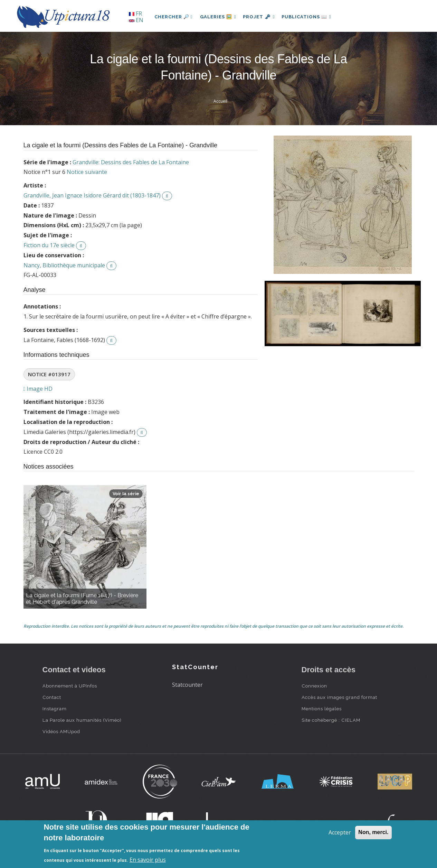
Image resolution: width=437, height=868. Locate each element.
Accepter (340, 832)
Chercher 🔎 (174, 17)
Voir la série (126, 494)
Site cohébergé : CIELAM (331, 720)
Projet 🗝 (261, 17)
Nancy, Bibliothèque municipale (64, 265)
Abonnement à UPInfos (70, 686)
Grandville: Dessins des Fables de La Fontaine (131, 162)
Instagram (55, 709)
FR (135, 13)
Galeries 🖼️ (219, 17)
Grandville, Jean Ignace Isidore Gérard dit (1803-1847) (92, 195)
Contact (52, 697)
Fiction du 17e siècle (49, 245)
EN (136, 20)
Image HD (38, 389)
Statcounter (187, 685)
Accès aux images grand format (339, 697)
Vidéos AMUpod (61, 731)
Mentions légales (322, 709)
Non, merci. (373, 832)
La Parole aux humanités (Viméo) (82, 720)
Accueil (220, 101)
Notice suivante (87, 172)
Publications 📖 (311, 17)
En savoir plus (148, 860)
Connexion (314, 686)
